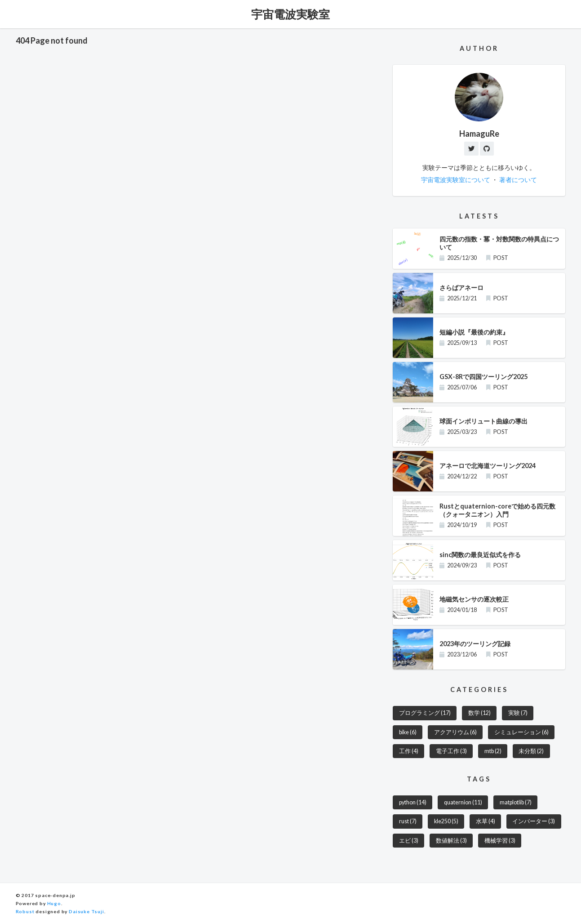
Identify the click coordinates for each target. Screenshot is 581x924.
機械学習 (500, 841)
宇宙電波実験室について (456, 180)
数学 (479, 713)
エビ (409, 841)
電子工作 (451, 752)
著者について (518, 180)
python (413, 803)
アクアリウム (456, 732)
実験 (518, 713)
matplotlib (516, 803)
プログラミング (425, 713)
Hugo (54, 904)
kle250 (446, 822)
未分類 (532, 752)
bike (408, 732)
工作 (409, 752)
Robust (25, 912)
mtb (493, 752)
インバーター (534, 822)
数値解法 (451, 841)
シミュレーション (522, 732)
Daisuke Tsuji (86, 912)
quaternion (463, 803)
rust (408, 822)
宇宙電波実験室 (290, 14)
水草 (486, 822)
